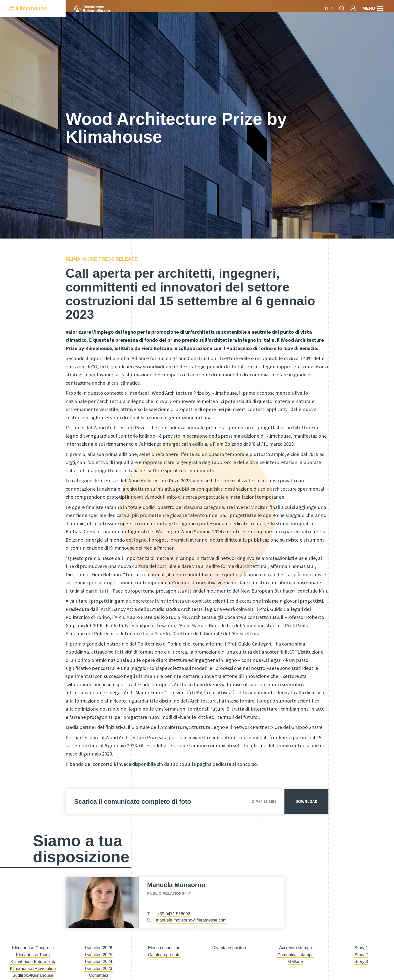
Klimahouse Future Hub (33, 962)
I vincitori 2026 (98, 948)
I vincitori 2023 (98, 969)
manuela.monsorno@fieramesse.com (191, 920)
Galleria (295, 962)
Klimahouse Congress (33, 948)
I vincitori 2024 (98, 962)
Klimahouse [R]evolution (33, 969)
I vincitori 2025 (98, 955)
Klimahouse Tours (33, 955)
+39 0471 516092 (174, 914)
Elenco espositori (164, 948)
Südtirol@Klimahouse (33, 975)
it (327, 9)
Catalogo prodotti (164, 955)
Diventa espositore (230, 948)
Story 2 (361, 955)
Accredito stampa (296, 948)
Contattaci (98, 975)
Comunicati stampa (296, 955)
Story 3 (361, 962)
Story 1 (361, 948)
